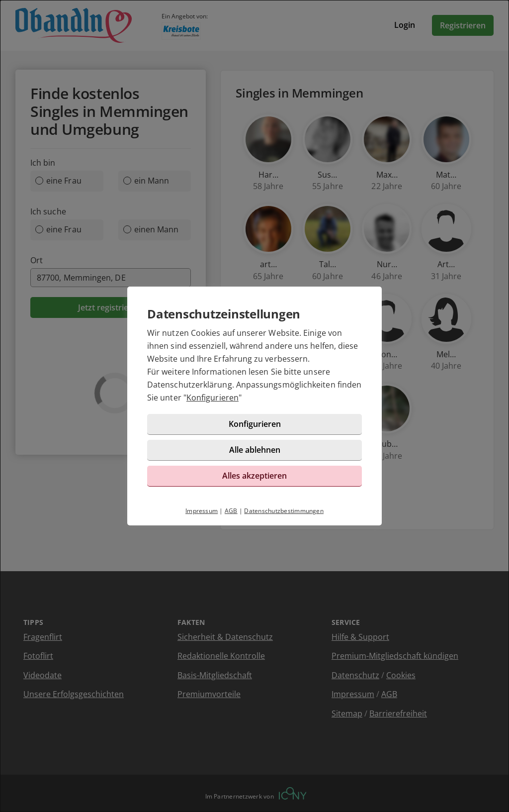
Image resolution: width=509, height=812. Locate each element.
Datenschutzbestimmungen (284, 511)
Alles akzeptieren (254, 476)
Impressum (202, 511)
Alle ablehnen (255, 450)
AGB (231, 511)
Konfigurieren (212, 398)
